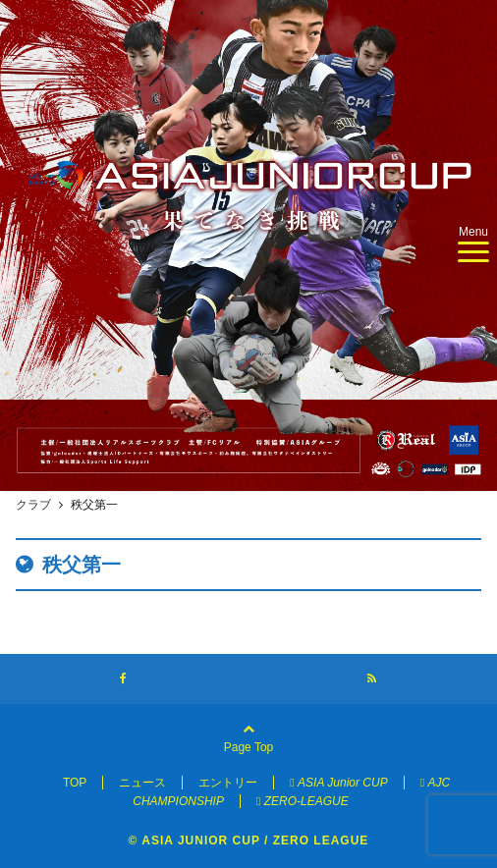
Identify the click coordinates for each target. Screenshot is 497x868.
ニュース (142, 783)
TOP (75, 783)
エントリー (228, 783)
